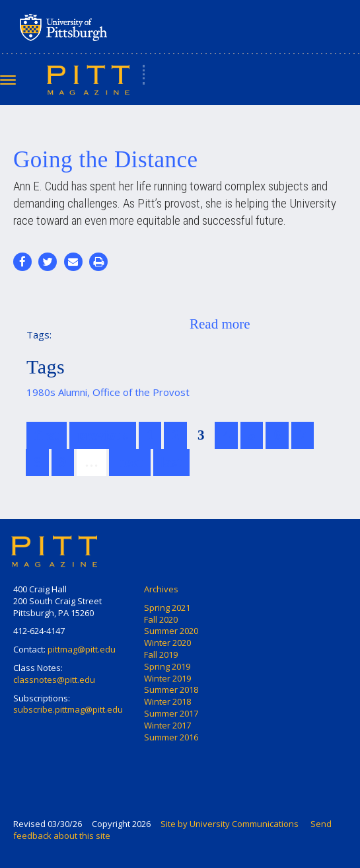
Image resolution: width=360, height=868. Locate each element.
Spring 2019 (167, 666)
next (130, 462)
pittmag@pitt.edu (82, 649)
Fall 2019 (161, 654)
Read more (220, 324)
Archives (161, 589)
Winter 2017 (167, 725)
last (172, 462)
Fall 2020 (161, 619)
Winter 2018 (167, 701)
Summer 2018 (171, 690)
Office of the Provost (141, 392)
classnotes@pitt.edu (54, 680)
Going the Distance (106, 160)
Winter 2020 (167, 643)
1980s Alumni (57, 392)
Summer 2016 (171, 737)
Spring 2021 (167, 608)
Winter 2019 (167, 678)
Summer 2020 (171, 631)
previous (103, 435)
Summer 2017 (171, 713)
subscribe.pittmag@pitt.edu (68, 709)
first (47, 435)
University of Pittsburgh (116, 27)
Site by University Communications (230, 824)
